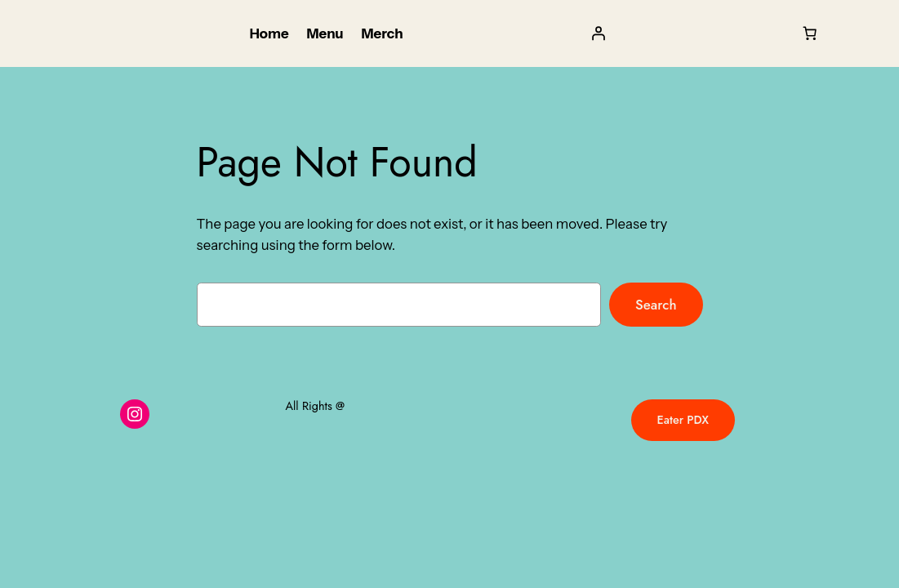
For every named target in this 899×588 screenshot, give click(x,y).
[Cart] (810, 33)
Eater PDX (683, 420)
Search (656, 305)
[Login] (598, 33)
